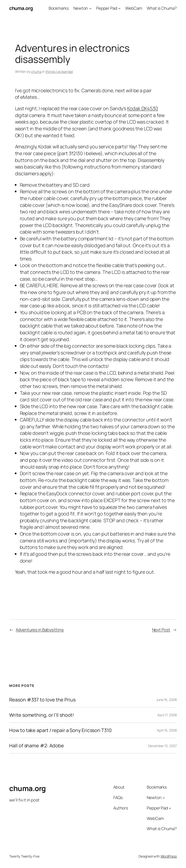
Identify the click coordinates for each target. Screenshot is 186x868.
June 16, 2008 (167, 700)
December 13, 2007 (162, 746)
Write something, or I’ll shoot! (42, 715)
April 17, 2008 (167, 715)
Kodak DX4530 (143, 108)
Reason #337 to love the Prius (42, 700)
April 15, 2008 (167, 730)
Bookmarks (59, 8)
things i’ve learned (59, 72)
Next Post (161, 630)
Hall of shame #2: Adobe (37, 746)
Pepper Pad (107, 8)
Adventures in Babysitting (40, 630)
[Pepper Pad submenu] (119, 8)
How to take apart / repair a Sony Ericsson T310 (60, 730)
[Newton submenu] (90, 8)
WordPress (169, 856)
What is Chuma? (162, 8)
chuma (36, 72)
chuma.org (21, 8)
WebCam (134, 8)
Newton (81, 8)
